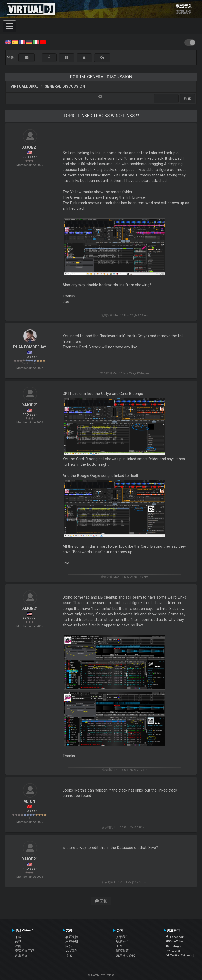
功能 (18, 946)
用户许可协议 (125, 955)
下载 (18, 937)
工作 (119, 946)
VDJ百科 (72, 951)
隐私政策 (122, 951)
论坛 (69, 955)
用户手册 (72, 941)
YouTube (175, 941)
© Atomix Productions (101, 975)
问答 (69, 946)
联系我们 (122, 941)
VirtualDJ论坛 (24, 86)
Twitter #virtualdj (180, 955)
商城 (18, 941)
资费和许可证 (24, 951)
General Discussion (65, 86)
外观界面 (21, 955)
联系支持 (72, 937)
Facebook (175, 937)
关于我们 (122, 937)
